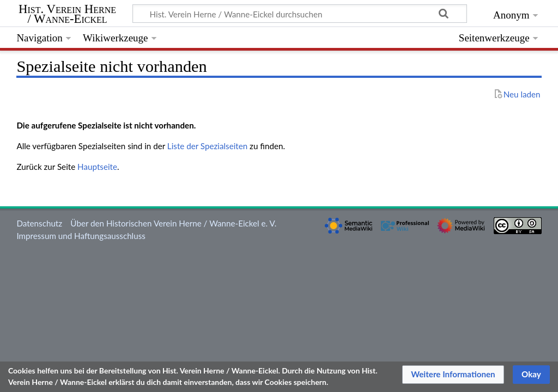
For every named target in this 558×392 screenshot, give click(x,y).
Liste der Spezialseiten (207, 146)
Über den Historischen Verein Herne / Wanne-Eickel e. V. (173, 223)
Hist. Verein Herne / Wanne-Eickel (67, 14)
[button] (453, 375)
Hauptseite (97, 167)
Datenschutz (39, 223)
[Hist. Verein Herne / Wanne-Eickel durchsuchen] (300, 14)
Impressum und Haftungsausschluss (81, 236)
